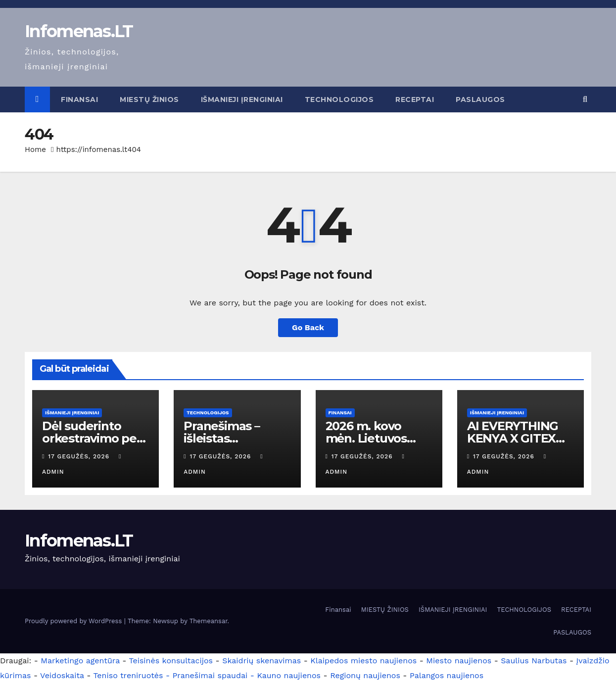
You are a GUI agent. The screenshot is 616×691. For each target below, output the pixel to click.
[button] (585, 99)
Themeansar (209, 621)
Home (35, 149)
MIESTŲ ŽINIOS (149, 99)
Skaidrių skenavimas (261, 661)
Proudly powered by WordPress (74, 621)
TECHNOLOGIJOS (339, 99)
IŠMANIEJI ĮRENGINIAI (242, 99)
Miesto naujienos (459, 661)
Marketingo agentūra (80, 661)
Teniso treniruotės (128, 675)
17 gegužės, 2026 (80, 456)
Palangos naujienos (447, 675)
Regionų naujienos (365, 675)
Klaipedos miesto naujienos (363, 661)
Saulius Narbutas (534, 661)
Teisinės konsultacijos (171, 661)
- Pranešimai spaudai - (211, 675)
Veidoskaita (62, 675)
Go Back (308, 327)
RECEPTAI (415, 99)
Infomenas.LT (79, 31)
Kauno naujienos (289, 675)
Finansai (79, 99)
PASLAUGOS (480, 99)
